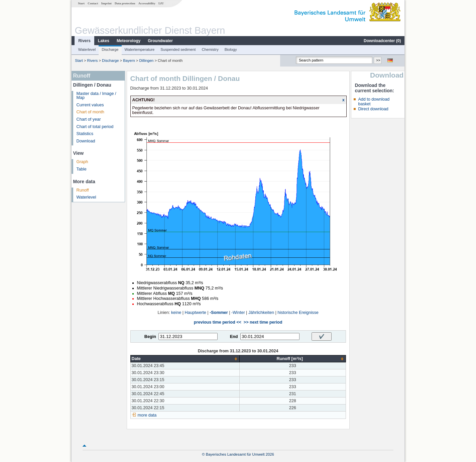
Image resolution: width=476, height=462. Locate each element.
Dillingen (146, 61)
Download (86, 141)
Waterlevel (87, 49)
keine (176, 313)
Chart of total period (95, 127)
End (234, 337)
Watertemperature (140, 49)
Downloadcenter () (382, 41)
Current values (90, 105)
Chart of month (90, 112)
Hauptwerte (195, 313)
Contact (93, 3)
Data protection (125, 3)
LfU (161, 3)
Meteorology (129, 41)
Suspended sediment (178, 49)
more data (147, 415)
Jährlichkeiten (261, 313)
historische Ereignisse (298, 313)
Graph (82, 162)
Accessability (147, 3)
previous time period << (218, 322)
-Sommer (219, 313)
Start (81, 3)
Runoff (83, 190)
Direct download (373, 109)
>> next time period (263, 322)
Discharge (110, 49)
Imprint (106, 3)
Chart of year (89, 119)
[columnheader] (185, 359)
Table (82, 169)
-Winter (238, 313)
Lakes (104, 41)
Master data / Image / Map (96, 96)
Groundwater (160, 41)
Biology (231, 49)
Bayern (129, 61)
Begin (150, 337)
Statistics (85, 134)
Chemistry (210, 49)
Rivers (84, 41)
